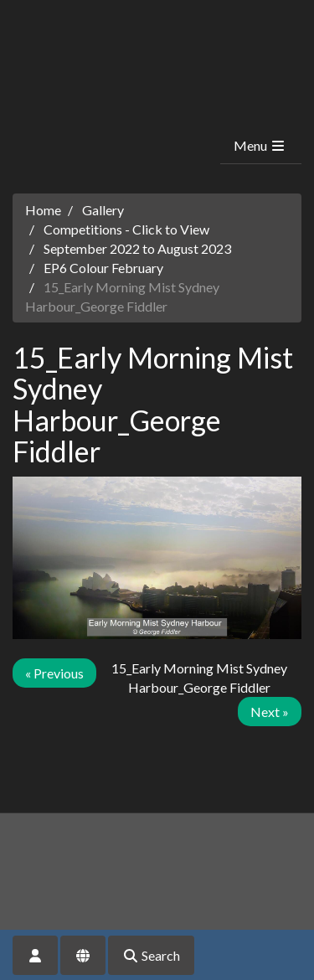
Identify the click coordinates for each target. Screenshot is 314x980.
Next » (270, 712)
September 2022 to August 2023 (137, 248)
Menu (260, 145)
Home (43, 210)
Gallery (103, 210)
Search (151, 955)
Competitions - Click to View (126, 229)
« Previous (54, 673)
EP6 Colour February (103, 268)
